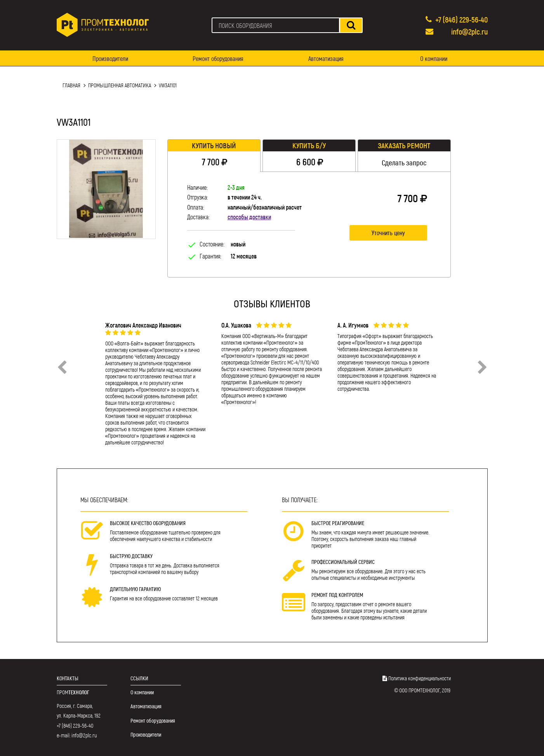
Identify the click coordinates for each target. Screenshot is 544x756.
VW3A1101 (168, 85)
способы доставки (249, 217)
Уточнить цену (388, 233)
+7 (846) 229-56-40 (461, 19)
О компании (434, 58)
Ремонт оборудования (218, 58)
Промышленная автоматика (120, 85)
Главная (71, 85)
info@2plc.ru (469, 31)
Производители (110, 58)
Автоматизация (326, 58)
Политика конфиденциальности (420, 678)
